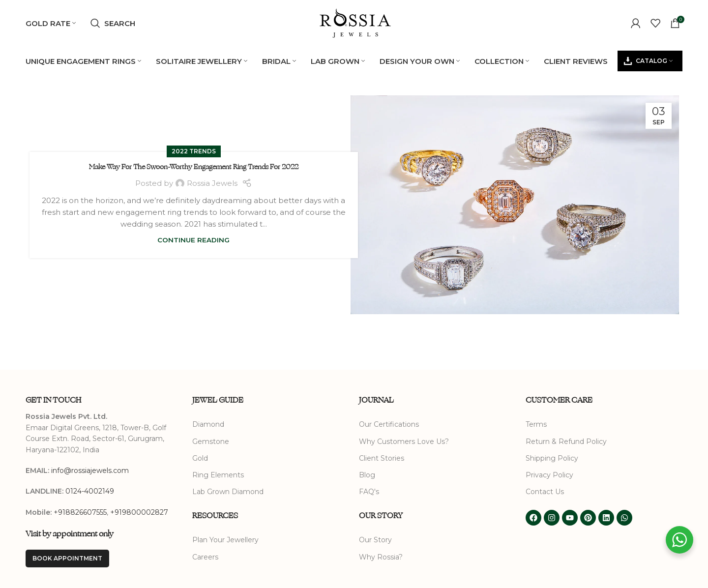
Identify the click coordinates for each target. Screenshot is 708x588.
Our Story (375, 540)
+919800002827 (139, 512)
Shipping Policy (552, 458)
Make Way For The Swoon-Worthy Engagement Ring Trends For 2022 (194, 167)
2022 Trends (194, 152)
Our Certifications (389, 425)
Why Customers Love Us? (404, 441)
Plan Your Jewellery (225, 540)
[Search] (113, 24)
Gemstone (211, 441)
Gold (200, 458)
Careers (205, 557)
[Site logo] (354, 22)
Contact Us (545, 492)
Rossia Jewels (212, 183)
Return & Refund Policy (566, 441)
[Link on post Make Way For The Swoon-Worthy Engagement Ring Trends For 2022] (515, 205)
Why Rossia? (381, 557)
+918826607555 (80, 512)
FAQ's (369, 492)
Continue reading (193, 240)
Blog (367, 475)
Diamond (208, 425)
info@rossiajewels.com (90, 471)
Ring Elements (218, 475)
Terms (536, 425)
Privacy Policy (549, 475)
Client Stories (382, 458)
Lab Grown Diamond (228, 492)
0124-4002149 (90, 492)
